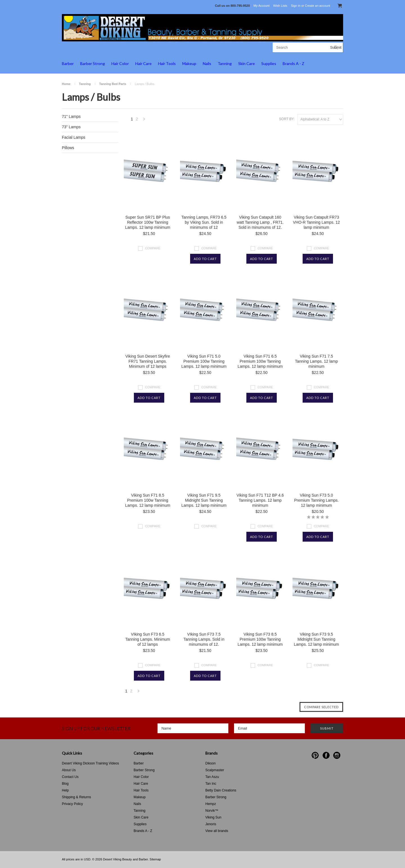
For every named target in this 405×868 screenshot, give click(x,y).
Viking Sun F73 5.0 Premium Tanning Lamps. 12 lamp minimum (316, 500)
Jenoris (211, 824)
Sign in (296, 6)
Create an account (318, 6)
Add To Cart (205, 259)
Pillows (68, 148)
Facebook (326, 755)
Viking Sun (213, 817)
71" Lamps (71, 116)
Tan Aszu (212, 777)
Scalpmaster (215, 770)
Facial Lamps (74, 137)
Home (66, 84)
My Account (261, 6)
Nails (207, 63)
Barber (68, 63)
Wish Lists (280, 6)
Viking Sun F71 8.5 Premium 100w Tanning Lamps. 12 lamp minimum (148, 500)
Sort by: (287, 119)
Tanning (225, 63)
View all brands (217, 831)
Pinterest (315, 755)
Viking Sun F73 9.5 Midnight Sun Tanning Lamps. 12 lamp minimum (316, 639)
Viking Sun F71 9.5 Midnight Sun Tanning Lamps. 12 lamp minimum (204, 500)
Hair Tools (167, 63)
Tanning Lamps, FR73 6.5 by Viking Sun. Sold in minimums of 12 (204, 222)
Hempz (211, 804)
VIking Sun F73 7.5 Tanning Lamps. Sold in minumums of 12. (204, 639)
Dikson (211, 763)
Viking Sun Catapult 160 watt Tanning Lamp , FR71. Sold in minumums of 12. (260, 222)
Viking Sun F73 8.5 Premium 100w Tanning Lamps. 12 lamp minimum (260, 639)
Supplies (269, 63)
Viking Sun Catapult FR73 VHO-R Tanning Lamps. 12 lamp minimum (316, 222)
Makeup (189, 63)
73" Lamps (71, 127)
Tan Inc (211, 784)
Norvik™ (212, 811)
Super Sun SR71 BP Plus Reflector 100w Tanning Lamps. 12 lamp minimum (148, 222)
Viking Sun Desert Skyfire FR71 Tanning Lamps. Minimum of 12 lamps (148, 361)
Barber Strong (93, 63)
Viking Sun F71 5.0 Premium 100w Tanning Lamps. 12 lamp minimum (204, 361)
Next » (144, 121)
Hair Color (120, 63)
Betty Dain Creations (221, 790)
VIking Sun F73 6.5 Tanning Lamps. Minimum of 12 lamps (148, 639)
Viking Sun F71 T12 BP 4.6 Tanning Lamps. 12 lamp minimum (260, 500)
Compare (153, 248)
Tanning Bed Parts (113, 84)
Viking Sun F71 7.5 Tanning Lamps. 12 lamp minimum (317, 361)
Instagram (337, 755)
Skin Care (247, 63)
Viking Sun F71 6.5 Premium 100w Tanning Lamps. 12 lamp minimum (260, 361)
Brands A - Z (293, 63)
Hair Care (143, 63)
